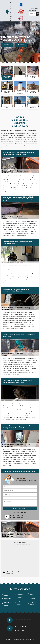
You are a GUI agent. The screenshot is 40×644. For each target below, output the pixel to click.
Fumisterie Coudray (6, 595)
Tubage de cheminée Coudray (19, 603)
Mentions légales (29, 640)
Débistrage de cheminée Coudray (33, 604)
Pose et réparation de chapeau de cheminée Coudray (20, 596)
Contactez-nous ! (21, 45)
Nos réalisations (7, 45)
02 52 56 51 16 (11, 7)
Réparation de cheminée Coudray (7, 604)
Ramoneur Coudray (32, 599)
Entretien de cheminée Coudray (33, 594)
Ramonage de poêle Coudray (7, 599)
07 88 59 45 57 (11, 17)
